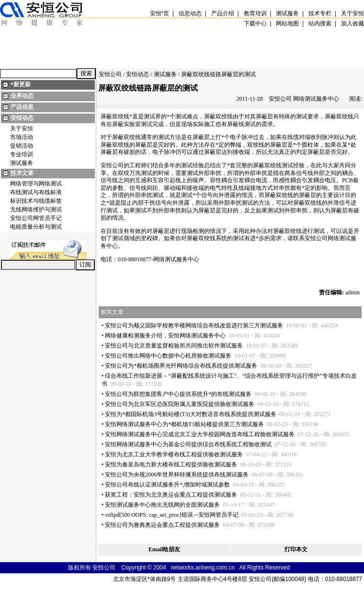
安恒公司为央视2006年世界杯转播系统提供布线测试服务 (177, 475)
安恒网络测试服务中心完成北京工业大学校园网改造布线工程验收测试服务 (200, 434)
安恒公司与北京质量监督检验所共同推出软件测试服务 (174, 346)
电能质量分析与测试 (36, 227)
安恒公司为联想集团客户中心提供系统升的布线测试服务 (178, 394)
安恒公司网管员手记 (36, 218)
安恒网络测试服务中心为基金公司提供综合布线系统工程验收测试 (188, 444)
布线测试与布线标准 (36, 192)
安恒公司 (110, 74)
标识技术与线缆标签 (36, 201)
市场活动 (22, 137)
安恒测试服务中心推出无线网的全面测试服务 (162, 505)
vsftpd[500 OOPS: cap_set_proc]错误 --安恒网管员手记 (171, 515)
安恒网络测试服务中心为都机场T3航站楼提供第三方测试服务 (184, 424)
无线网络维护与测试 (36, 209)
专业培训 (22, 154)
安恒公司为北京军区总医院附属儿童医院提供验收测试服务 (180, 404)
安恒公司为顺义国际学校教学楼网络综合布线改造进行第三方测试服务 (194, 325)
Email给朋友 (165, 549)
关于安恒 (22, 128)
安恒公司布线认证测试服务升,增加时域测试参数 (167, 485)
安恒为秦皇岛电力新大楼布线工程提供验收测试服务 (171, 464)
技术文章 (22, 173)
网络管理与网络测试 (36, 184)
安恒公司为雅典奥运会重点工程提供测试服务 (162, 525)
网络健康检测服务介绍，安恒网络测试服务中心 (165, 336)
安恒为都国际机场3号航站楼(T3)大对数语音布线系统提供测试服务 (190, 414)
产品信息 (22, 107)
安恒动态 (22, 118)
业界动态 (22, 96)
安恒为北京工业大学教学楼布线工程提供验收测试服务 (174, 454)
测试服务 (22, 163)
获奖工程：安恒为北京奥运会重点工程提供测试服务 (171, 495)
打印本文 (296, 549)
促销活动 (22, 146)
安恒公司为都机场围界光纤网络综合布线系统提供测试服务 (181, 366)
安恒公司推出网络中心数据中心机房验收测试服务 (168, 356)
